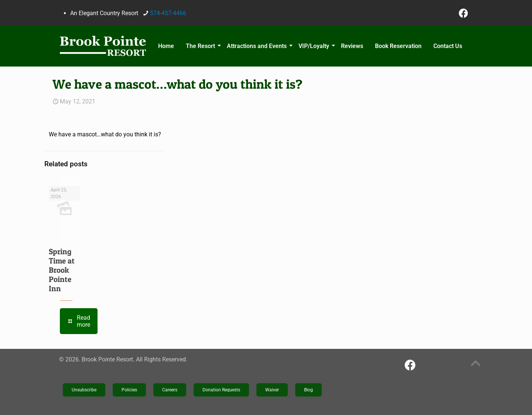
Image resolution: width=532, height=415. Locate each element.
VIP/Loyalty (315, 46)
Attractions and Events (258, 46)
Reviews (352, 46)
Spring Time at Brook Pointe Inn (62, 270)
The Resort (202, 46)
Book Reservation (398, 46)
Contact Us (448, 46)
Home (166, 46)
